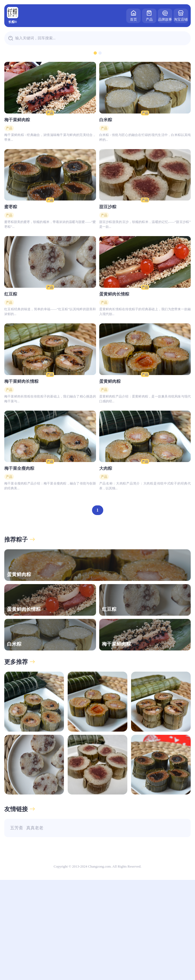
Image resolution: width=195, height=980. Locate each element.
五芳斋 (17, 928)
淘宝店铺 (181, 15)
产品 (149, 15)
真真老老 (35, 928)
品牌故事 (165, 15)
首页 (133, 15)
